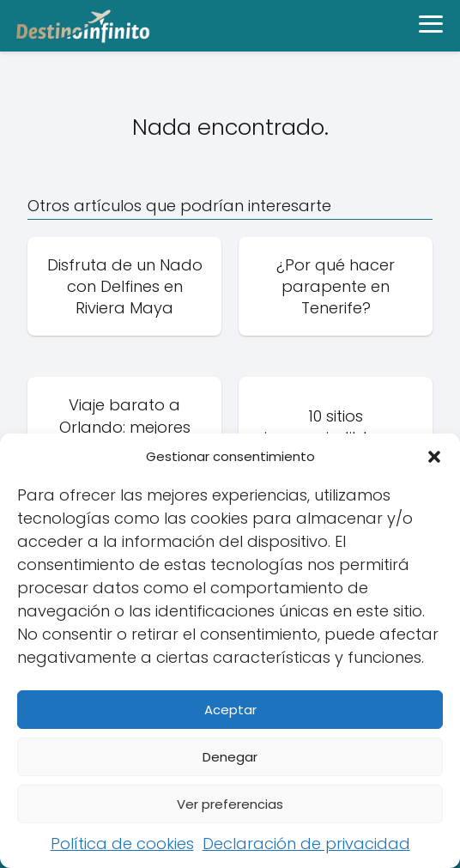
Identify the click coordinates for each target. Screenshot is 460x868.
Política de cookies (122, 844)
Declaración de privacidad (306, 844)
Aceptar (230, 710)
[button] (434, 457)
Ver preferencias (230, 804)
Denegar (230, 757)
